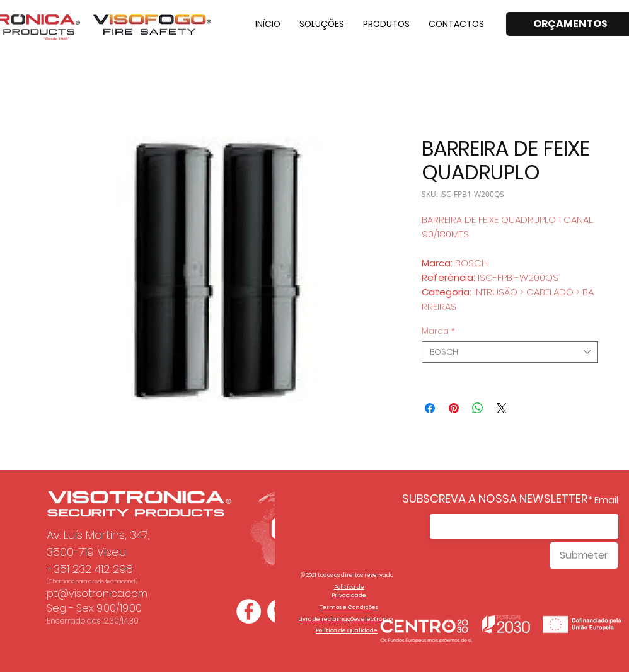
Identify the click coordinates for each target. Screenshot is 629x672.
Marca (438, 331)
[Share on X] (502, 408)
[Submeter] (584, 555)
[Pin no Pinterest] (454, 408)
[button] (322, 24)
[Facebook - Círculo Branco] (249, 611)
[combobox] (510, 352)
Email (606, 500)
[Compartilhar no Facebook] (430, 408)
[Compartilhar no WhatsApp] (478, 408)
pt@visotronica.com (97, 594)
